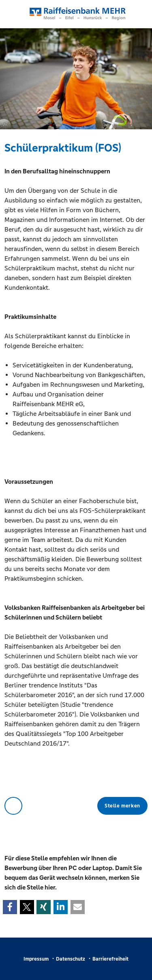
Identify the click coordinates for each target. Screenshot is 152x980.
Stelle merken (122, 806)
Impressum (36, 959)
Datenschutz (71, 959)
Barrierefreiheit (110, 959)
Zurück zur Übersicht (13, 806)
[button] (10, 907)
